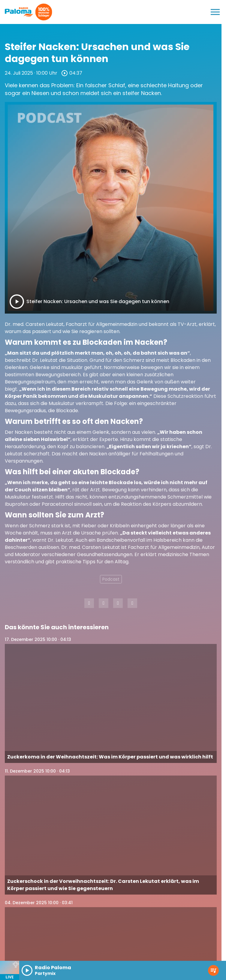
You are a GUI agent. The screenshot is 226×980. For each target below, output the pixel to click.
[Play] (17, 302)
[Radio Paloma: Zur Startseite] (19, 12)
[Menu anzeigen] (215, 12)
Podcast (111, 579)
